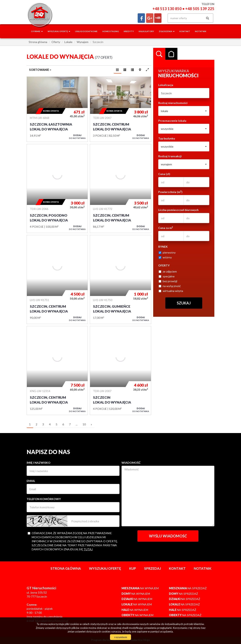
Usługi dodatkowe (86, 31)
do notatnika (77, 137)
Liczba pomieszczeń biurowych (178, 210)
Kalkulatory (146, 31)
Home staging (111, 31)
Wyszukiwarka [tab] (159, 54)
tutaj (88, 549)
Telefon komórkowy (44, 499)
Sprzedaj (152, 568)
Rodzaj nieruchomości (173, 103)
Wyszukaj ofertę (105, 568)
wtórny (165, 257)
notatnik (201, 31)
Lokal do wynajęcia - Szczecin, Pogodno (57, 188)
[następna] (91, 425)
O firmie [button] (37, 31)
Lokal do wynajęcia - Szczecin (120, 371)
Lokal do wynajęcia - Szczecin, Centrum (120, 109)
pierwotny (167, 252)
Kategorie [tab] (171, 54)
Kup (133, 568)
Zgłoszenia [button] (167, 31)
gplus (150, 18)
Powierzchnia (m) (170, 192)
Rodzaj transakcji (170, 156)
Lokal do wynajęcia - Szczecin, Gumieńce (120, 280)
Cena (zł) (164, 174)
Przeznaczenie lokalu (172, 121)
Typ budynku (167, 138)
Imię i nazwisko (39, 463)
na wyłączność (170, 286)
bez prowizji (168, 281)
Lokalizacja (166, 85)
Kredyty (129, 31)
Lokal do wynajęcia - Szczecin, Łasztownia (57, 109)
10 (84, 424)
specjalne (167, 276)
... (77, 424)
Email (31, 481)
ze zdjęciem (168, 271)
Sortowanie (40, 70)
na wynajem (140, 588)
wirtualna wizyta (171, 291)
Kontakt (185, 31)
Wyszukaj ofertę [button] (59, 31)
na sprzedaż (188, 588)
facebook (141, 18)
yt (158, 18)
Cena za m (166, 228)
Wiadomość (131, 463)
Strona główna (66, 568)
